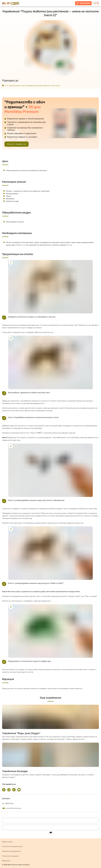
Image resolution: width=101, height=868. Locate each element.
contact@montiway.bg (12, 808)
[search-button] (95, 3)
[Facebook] (4, 790)
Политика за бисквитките (12, 851)
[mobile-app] (83, 3)
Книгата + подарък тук (17, 144)
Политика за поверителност (12, 847)
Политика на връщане (10, 856)
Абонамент (6, 861)
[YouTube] (19, 790)
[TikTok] (14, 790)
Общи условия (7, 842)
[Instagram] (9, 790)
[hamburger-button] (98, 3)
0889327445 (8, 804)
